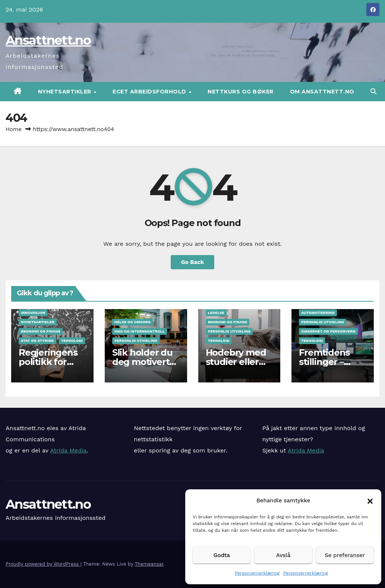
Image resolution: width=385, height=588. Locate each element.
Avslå (283, 555)
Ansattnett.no (48, 40)
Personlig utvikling (136, 341)
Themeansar (149, 564)
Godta (222, 555)
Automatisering (318, 313)
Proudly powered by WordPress (43, 564)
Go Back (193, 262)
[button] (370, 500)
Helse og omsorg (132, 322)
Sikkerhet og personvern (328, 331)
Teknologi (72, 341)
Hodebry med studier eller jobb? (236, 362)
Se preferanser (345, 555)
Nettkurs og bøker (241, 92)
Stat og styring (37, 341)
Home (14, 129)
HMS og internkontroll (140, 331)
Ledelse (216, 313)
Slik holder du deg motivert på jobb (142, 362)
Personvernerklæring (257, 573)
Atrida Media (69, 450)
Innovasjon (33, 313)
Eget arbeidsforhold (150, 92)
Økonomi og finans (41, 331)
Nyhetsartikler (66, 92)
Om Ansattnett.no (322, 92)
